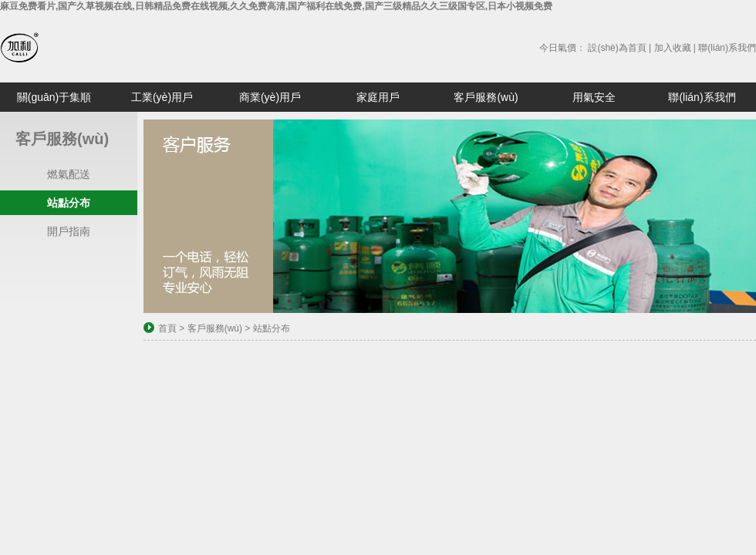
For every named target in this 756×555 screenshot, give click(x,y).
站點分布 (69, 203)
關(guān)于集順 (54, 97)
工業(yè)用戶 (162, 97)
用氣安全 (594, 97)
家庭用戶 (378, 97)
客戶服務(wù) (486, 97)
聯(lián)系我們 (727, 48)
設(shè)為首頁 (617, 48)
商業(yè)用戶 (270, 97)
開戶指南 (69, 231)
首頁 (167, 328)
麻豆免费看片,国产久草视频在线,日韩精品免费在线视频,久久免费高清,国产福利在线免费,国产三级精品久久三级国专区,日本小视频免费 (276, 6)
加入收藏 (673, 48)
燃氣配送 (69, 174)
